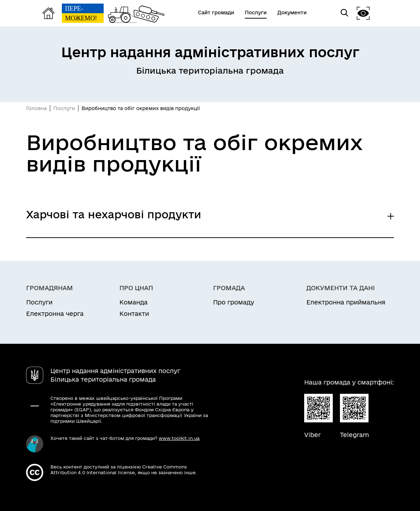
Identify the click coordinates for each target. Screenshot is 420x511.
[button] (363, 13)
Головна (36, 108)
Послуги (64, 108)
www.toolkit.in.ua (179, 438)
